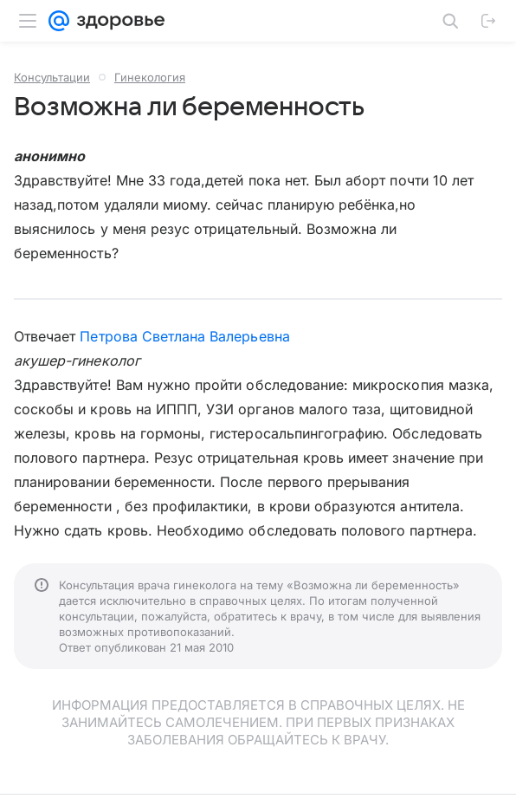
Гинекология (150, 77)
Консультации (52, 77)
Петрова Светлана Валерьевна (184, 336)
